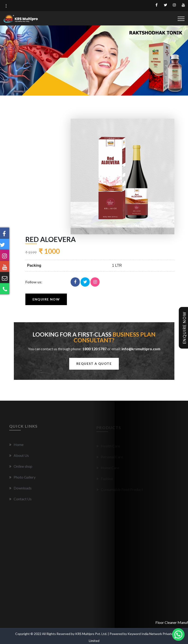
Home (16, 446)
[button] (6, 6)
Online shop (21, 468)
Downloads (20, 490)
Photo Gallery (22, 479)
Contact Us (20, 500)
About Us (19, 457)
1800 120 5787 (94, 349)
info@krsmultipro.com (141, 349)
